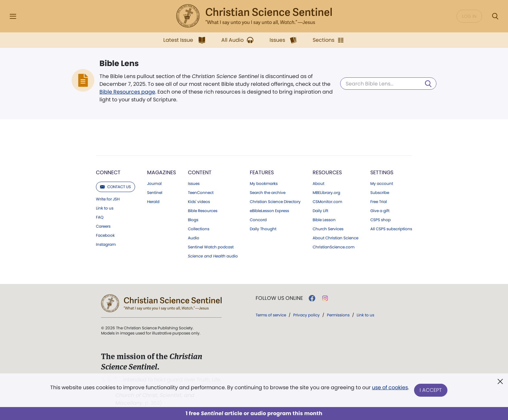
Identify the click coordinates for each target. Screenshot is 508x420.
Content (200, 172)
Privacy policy (306, 315)
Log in (469, 16)
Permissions (338, 315)
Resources (327, 172)
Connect (108, 172)
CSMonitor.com (327, 202)
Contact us (115, 187)
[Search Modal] (495, 16)
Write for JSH (108, 199)
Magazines (162, 172)
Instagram (106, 244)
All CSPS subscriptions (391, 229)
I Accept (431, 390)
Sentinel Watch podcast (211, 247)
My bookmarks (264, 184)
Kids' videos (199, 202)
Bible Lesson (324, 220)
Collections (199, 229)
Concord (258, 220)
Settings (382, 172)
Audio (194, 238)
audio (213, 256)
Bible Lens (119, 63)
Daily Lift (320, 211)
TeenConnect (201, 193)
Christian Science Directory (275, 202)
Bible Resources (203, 211)
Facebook (105, 235)
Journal (154, 184)
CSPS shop (381, 220)
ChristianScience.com (334, 247)
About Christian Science (335, 238)
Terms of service (271, 315)
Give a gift (380, 211)
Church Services (328, 229)
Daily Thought (263, 229)
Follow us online (279, 298)
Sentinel (155, 193)
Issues (194, 184)
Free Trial (379, 202)
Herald (153, 202)
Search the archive (268, 193)
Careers (103, 226)
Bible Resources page (127, 92)
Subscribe (380, 193)
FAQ (100, 217)
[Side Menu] (13, 16)
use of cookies (390, 387)
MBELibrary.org (326, 193)
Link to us (105, 208)
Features (262, 172)
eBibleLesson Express (269, 211)
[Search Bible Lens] (388, 84)
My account (382, 184)
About (318, 184)
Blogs (193, 220)
